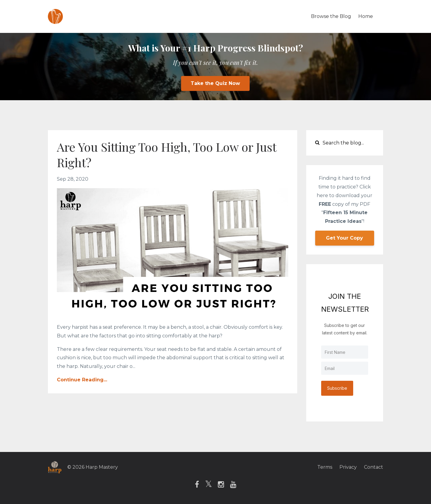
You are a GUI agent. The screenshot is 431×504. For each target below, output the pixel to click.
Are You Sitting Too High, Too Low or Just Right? (167, 154)
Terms (325, 467)
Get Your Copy (345, 238)
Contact (374, 467)
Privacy (348, 467)
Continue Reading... (82, 380)
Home (366, 16)
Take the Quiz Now (215, 83)
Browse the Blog (331, 16)
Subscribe (337, 388)
